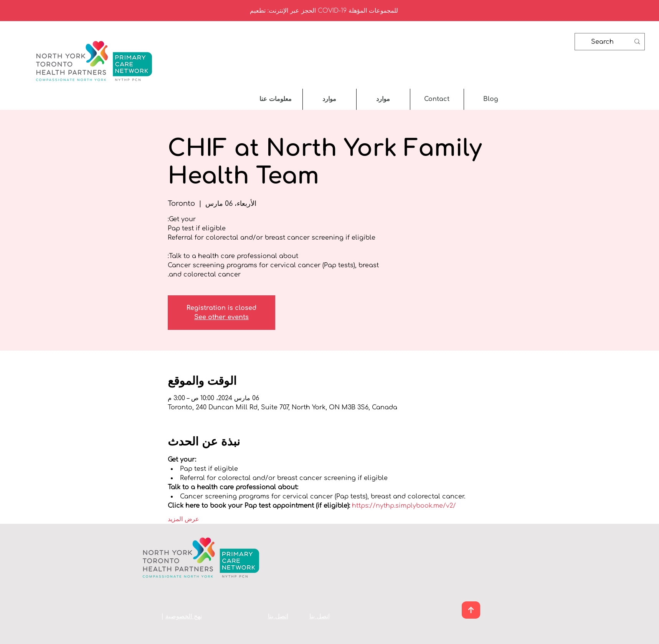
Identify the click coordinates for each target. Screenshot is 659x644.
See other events (221, 317)
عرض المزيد (183, 519)
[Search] (610, 42)
